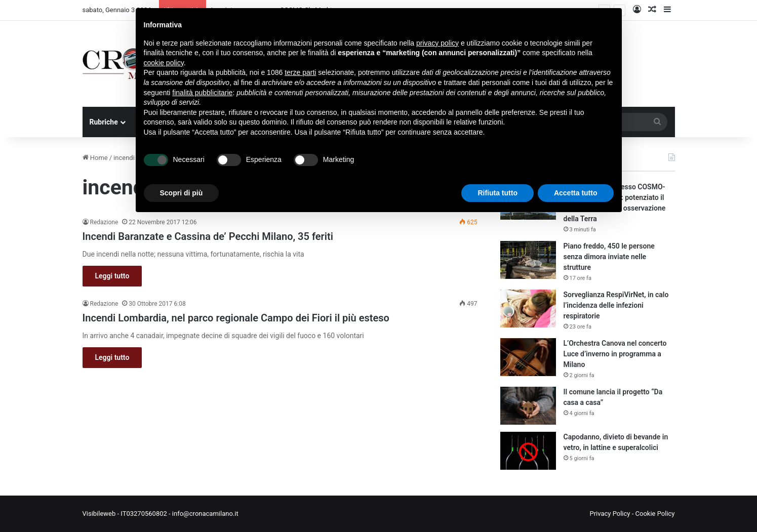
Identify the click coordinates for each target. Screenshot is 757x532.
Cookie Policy (655, 514)
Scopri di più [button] (182, 193)
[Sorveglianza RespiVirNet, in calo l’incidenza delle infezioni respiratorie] (528, 309)
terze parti (300, 72)
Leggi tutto (112, 276)
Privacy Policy (610, 514)
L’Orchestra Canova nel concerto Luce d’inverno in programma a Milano (615, 354)
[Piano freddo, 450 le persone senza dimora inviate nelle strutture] (528, 260)
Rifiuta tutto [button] (497, 193)
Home (95, 158)
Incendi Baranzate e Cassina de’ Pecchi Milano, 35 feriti (208, 236)
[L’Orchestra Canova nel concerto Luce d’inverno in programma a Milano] (528, 357)
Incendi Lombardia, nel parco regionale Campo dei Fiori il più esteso (236, 318)
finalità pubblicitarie (202, 93)
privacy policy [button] (437, 43)
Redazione (104, 222)
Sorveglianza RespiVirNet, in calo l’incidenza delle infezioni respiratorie (616, 305)
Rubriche (104, 122)
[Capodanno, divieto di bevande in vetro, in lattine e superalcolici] (528, 451)
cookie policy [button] (164, 63)
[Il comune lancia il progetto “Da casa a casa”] (528, 406)
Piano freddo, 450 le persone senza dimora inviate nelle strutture (609, 257)
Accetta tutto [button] (576, 193)
